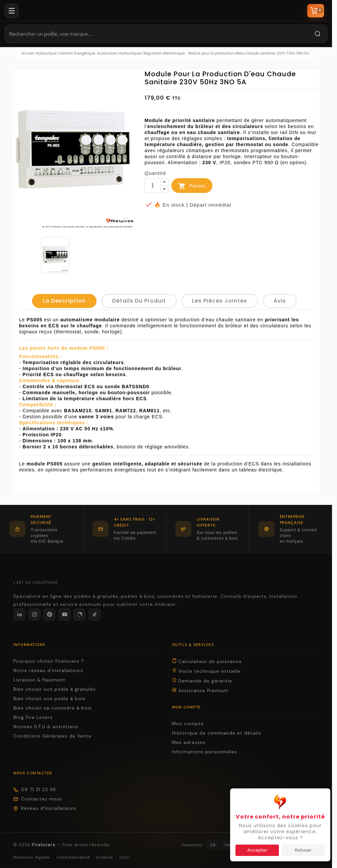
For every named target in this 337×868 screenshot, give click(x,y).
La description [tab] (64, 301)
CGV (124, 857)
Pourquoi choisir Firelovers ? (49, 661)
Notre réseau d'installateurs (48, 671)
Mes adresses (189, 742)
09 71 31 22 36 (35, 790)
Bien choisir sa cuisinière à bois (53, 708)
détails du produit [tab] (139, 301)
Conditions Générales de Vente (52, 736)
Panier (192, 186)
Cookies (105, 857)
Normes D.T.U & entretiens (46, 727)
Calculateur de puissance (207, 661)
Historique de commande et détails (217, 733)
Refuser (303, 850)
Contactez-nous (38, 799)
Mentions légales (32, 857)
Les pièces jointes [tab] (220, 301)
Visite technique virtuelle (206, 671)
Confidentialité (73, 857)
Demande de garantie (202, 681)
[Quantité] (153, 186)
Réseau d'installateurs (45, 808)
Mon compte (188, 724)
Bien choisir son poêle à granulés (55, 689)
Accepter (257, 850)
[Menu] (12, 11)
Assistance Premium (200, 690)
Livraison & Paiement (39, 680)
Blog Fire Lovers (33, 717)
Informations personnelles (205, 752)
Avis (280, 301)
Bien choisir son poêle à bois (49, 699)
